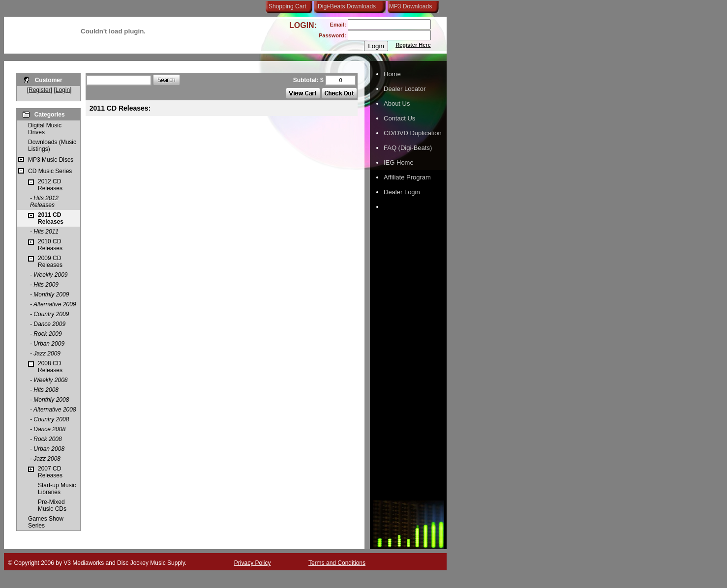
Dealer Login (402, 192)
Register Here (413, 45)
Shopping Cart (288, 6)
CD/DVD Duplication (413, 133)
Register (40, 90)
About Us (397, 103)
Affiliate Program (407, 177)
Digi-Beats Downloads (347, 6)
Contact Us (399, 118)
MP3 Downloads (409, 6)
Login (63, 90)
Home (392, 74)
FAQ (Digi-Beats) (408, 148)
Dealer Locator (405, 89)
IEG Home (399, 162)
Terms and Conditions (337, 563)
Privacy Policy (253, 563)
